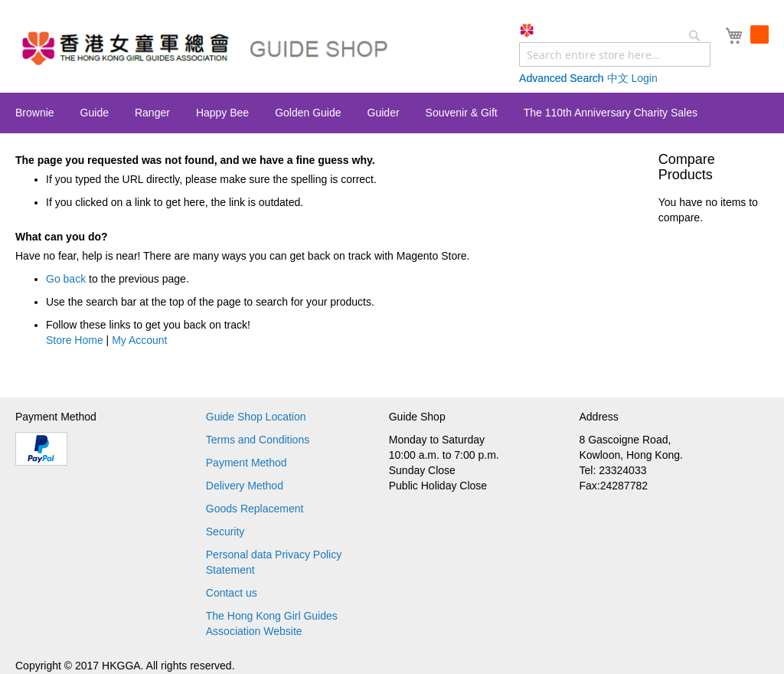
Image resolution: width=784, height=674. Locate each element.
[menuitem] (35, 113)
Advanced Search (562, 78)
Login (644, 78)
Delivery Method (245, 486)
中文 (618, 78)
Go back (66, 279)
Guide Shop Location (256, 417)
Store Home (75, 340)
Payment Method (247, 463)
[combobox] (615, 54)
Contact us (232, 593)
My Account (139, 340)
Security (225, 532)
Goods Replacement (255, 509)
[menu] (392, 113)
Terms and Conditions (258, 440)
